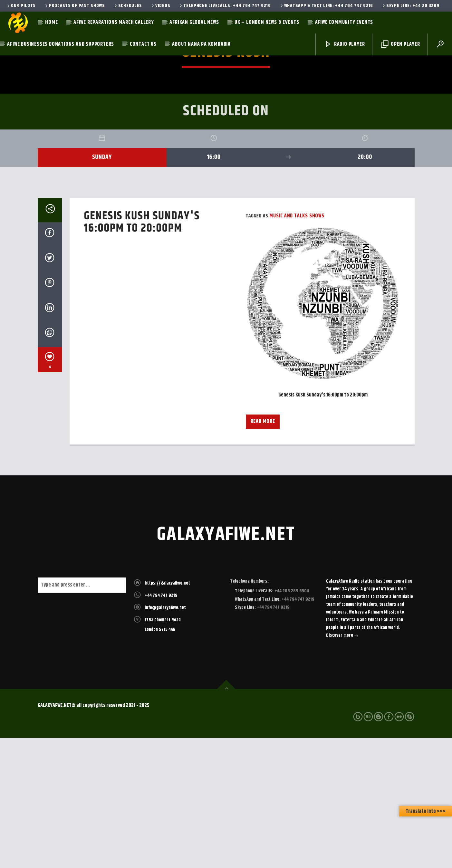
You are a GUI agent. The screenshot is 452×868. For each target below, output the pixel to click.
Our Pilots (21, 6)
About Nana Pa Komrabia (201, 44)
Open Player (401, 44)
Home (51, 22)
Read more (263, 552)
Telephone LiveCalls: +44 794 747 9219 (225, 6)
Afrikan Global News (194, 22)
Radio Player (345, 44)
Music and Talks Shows (297, 346)
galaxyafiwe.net (226, 665)
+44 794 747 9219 (161, 726)
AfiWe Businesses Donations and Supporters (61, 44)
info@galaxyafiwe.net (165, 738)
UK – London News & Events (267, 22)
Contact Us (143, 44)
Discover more (342, 766)
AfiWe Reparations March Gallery (114, 22)
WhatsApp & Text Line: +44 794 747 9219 (326, 6)
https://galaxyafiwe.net (167, 713)
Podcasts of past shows (75, 6)
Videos (160, 6)
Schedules (128, 6)
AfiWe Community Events (344, 22)
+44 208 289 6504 (291, 721)
